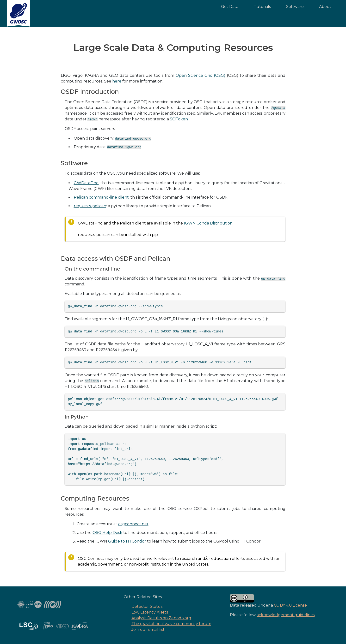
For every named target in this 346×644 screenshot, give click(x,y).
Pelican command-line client (101, 197)
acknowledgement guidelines (286, 615)
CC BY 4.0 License (290, 605)
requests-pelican (90, 206)
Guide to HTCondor (127, 541)
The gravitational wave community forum (171, 624)
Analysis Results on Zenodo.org (161, 618)
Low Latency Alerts (150, 612)
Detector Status (147, 606)
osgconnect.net (133, 524)
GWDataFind (86, 183)
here (117, 81)
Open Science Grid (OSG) (201, 75)
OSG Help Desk (107, 533)
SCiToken (179, 119)
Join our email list (148, 629)
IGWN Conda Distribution (208, 223)
